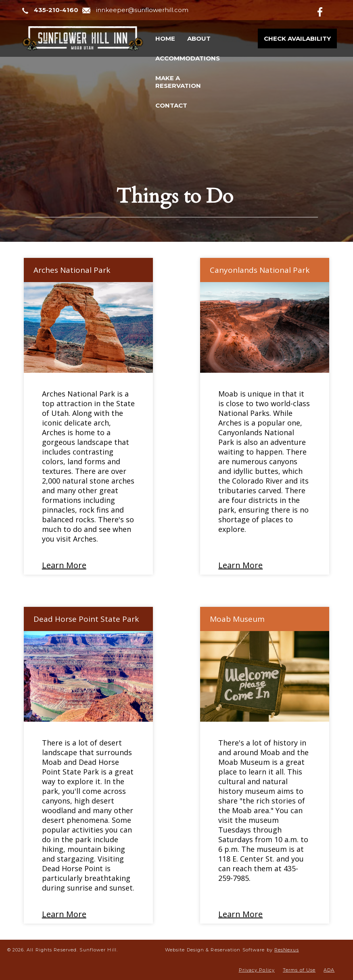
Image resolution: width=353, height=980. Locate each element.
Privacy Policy (257, 970)
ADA (329, 970)
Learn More (64, 565)
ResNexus (287, 950)
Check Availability (297, 38)
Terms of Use (299, 970)
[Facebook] (326, 10)
